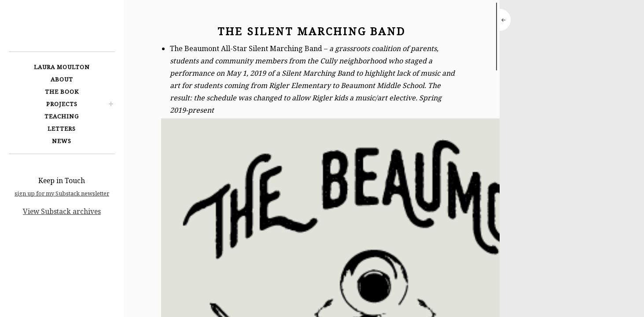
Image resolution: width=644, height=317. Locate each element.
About (62, 79)
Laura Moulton (62, 67)
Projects (62, 104)
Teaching (62, 116)
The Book (62, 92)
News (62, 141)
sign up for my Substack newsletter (62, 193)
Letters (62, 129)
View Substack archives (62, 211)
